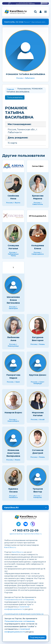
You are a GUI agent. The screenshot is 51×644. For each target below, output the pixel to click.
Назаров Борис (13, 412)
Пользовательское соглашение (19, 599)
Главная (10, 89)
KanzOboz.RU (11, 508)
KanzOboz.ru (10, 547)
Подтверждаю (37, 637)
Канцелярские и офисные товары (17, 13)
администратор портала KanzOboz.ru (26, 534)
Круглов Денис (38, 375)
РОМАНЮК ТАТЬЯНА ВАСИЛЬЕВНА (26, 74)
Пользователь (15, 97)
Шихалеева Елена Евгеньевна (13, 300)
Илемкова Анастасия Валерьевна (13, 453)
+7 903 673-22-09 (26, 530)
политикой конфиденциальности (17, 608)
